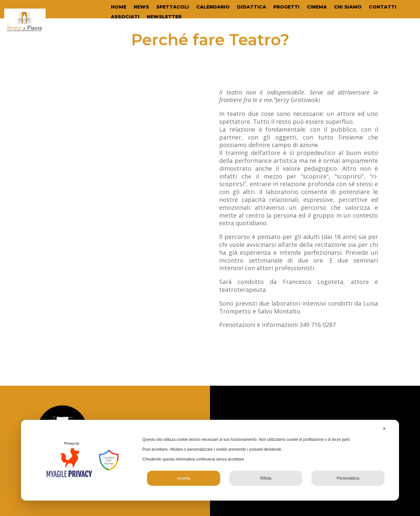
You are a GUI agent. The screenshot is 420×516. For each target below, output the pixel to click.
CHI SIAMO (348, 7)
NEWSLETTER (164, 17)
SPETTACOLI (173, 7)
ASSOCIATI (125, 17)
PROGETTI (286, 7)
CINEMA (317, 7)
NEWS (141, 7)
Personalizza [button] (348, 478)
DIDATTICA (252, 7)
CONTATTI (383, 7)
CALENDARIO (213, 7)
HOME (119, 7)
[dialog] (210, 460)
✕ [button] (384, 429)
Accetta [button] (183, 478)
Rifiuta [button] (266, 478)
